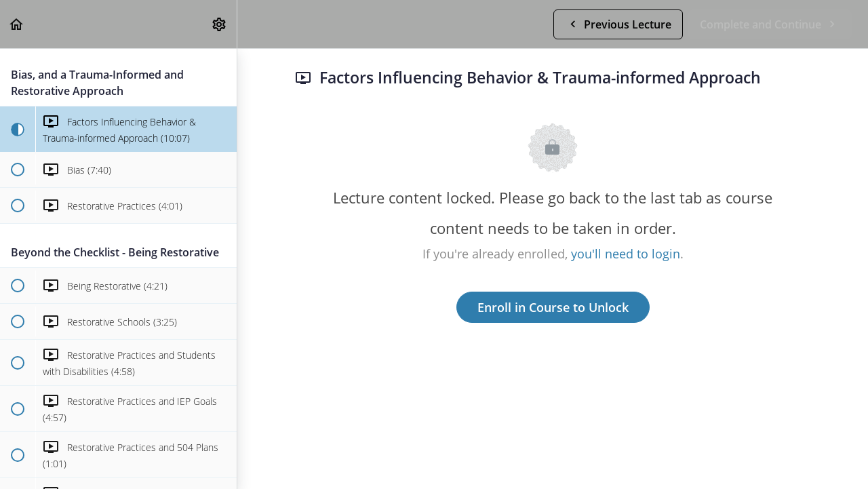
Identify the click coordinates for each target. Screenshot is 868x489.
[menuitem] (220, 24)
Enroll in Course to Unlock (553, 307)
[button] (17, 24)
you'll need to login (626, 254)
